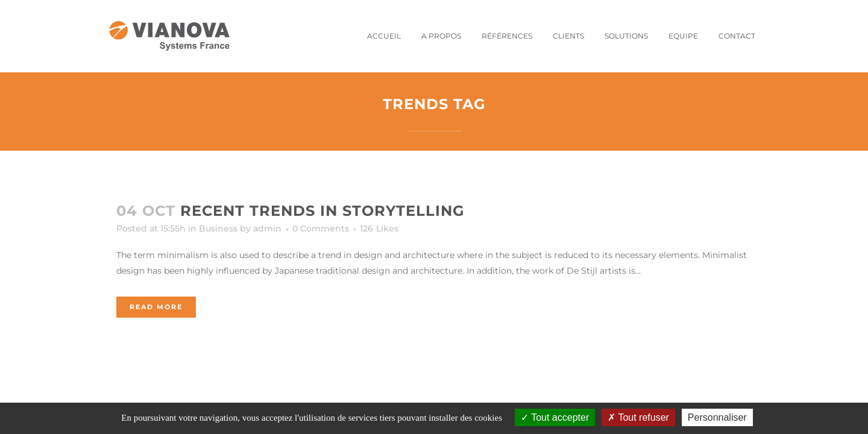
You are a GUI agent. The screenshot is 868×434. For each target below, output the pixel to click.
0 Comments (321, 228)
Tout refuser (638, 417)
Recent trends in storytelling (322, 211)
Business (218, 228)
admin (267, 228)
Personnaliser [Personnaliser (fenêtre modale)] (717, 417)
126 (379, 228)
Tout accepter (555, 417)
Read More (156, 307)
